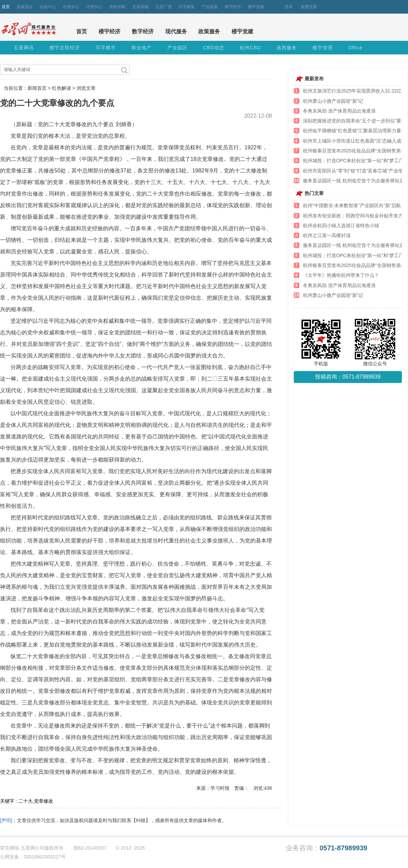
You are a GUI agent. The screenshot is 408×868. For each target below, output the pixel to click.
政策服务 (209, 31)
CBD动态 (214, 48)
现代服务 (176, 31)
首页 (6, 7)
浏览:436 (263, 788)
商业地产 (141, 48)
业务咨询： (326, 848)
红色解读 (62, 88)
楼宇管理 (323, 48)
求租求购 (117, 7)
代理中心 (94, 7)
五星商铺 (140, 7)
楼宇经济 (233, 7)
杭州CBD (250, 48)
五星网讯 (24, 48)
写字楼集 (187, 7)
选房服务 (287, 48)
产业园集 (210, 7)
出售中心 (71, 7)
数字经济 (143, 31)
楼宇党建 (256, 7)
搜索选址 (25, 7)
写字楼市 (106, 48)
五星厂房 (164, 7)
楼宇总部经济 (65, 48)
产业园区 (177, 48)
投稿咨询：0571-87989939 (348, 377)
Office (355, 48)
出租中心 (48, 7)
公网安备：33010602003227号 (33, 857)
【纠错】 (141, 820)
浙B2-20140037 (90, 848)
